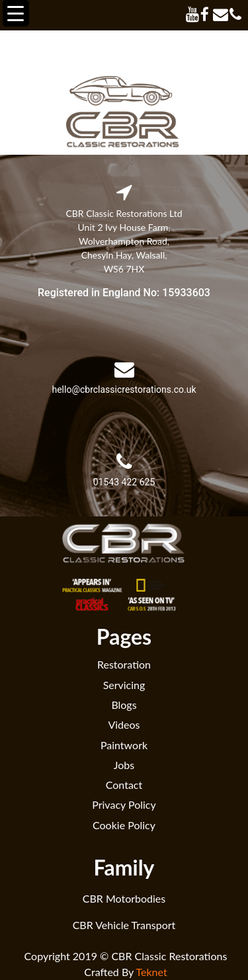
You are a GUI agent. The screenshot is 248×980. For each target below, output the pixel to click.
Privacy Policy (124, 804)
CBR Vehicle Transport (124, 925)
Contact (124, 785)
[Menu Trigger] (16, 13)
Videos (124, 724)
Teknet (152, 972)
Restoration (124, 664)
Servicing (124, 685)
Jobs (124, 765)
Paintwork (124, 745)
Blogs (124, 705)
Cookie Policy (124, 825)
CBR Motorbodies (124, 898)
